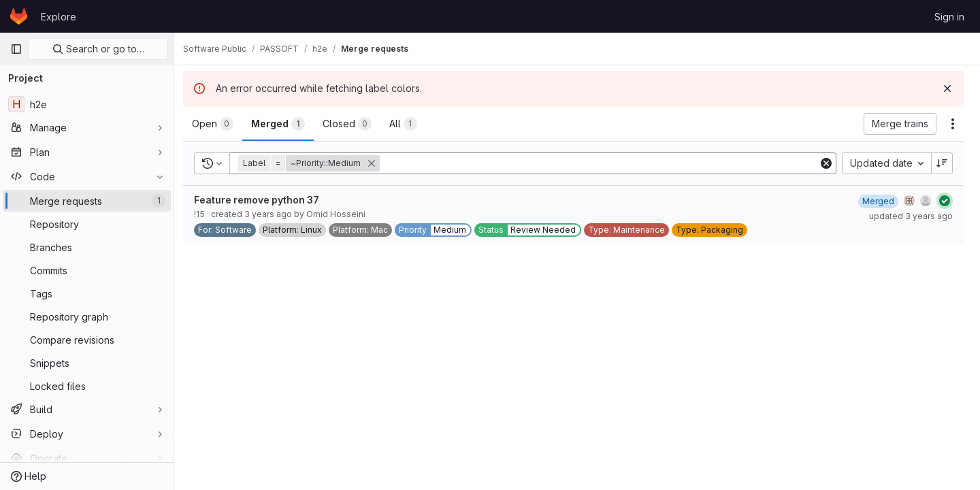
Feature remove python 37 (264, 200)
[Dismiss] (947, 88)
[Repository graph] (87, 316)
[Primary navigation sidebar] (16, 49)
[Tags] (87, 293)
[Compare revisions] (87, 340)
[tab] (220, 124)
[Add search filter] (604, 163)
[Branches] (87, 247)
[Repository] (87, 224)
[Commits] (87, 270)
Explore (59, 17)
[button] (318, 163)
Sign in (949, 17)
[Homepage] (19, 16)
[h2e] (87, 104)
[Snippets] (87, 363)
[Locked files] (87, 386)
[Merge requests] (87, 201)
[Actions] (953, 124)
